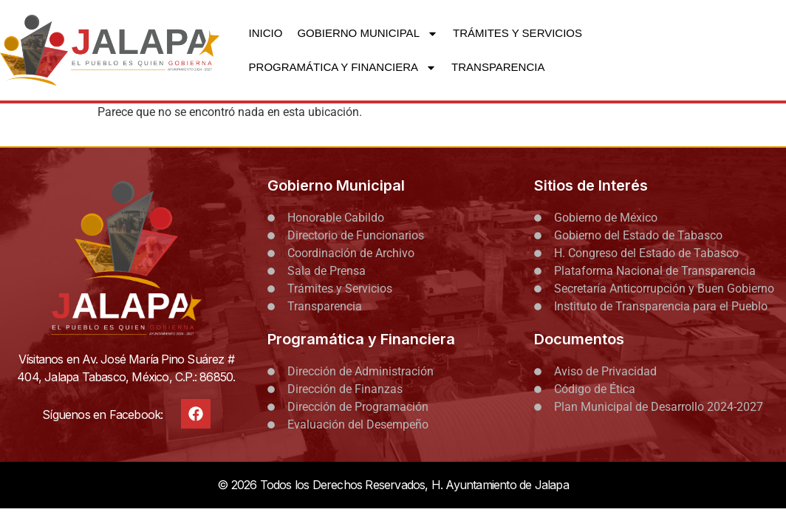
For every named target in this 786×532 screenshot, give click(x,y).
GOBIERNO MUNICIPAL (368, 34)
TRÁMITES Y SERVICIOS (517, 33)
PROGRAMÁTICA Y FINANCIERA (343, 68)
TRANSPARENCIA (498, 67)
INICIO (266, 33)
